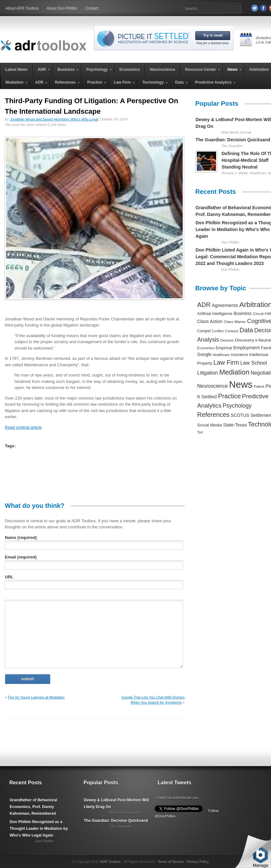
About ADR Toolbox (22, 8)
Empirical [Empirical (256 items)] (224, 348)
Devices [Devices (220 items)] (227, 340)
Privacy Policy (197, 862)
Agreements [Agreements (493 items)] (225, 305)
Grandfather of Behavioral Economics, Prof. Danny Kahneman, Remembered (33, 807)
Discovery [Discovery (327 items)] (245, 340)
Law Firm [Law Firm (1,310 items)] (226, 362)
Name (21, 537)
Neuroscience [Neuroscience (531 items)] (213, 386)
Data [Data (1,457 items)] (246, 330)
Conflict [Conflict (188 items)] (218, 331)
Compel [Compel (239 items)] (204, 331)
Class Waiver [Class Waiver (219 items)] (235, 322)
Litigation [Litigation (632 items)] (208, 373)
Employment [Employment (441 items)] (246, 348)
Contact (92, 8)
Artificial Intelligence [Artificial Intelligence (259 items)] (215, 314)
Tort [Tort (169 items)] (200, 432)
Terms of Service (170, 862)
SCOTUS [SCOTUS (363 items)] (240, 415)
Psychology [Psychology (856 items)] (237, 406)
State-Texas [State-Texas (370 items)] (235, 425)
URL (9, 577)
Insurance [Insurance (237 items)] (239, 355)
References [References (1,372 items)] (213, 415)
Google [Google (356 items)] (204, 354)
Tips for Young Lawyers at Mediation (36, 697)
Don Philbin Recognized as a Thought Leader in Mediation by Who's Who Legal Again (39, 829)
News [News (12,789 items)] (241, 384)
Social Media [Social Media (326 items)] (210, 425)
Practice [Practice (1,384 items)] (229, 396)
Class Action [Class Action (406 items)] (210, 321)
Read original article (23, 427)
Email (21, 557)
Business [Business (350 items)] (243, 313)
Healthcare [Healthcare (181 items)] (221, 355)
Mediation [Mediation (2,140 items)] (234, 372)
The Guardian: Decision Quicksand (233, 140)
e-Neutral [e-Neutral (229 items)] (263, 340)
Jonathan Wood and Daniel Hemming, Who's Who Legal (54, 119)
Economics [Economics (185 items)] (206, 348)
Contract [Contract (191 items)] (232, 331)
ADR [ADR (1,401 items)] (204, 305)
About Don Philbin (62, 8)
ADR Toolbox (110, 862)
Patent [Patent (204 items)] (259, 386)
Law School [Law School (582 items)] (254, 363)
